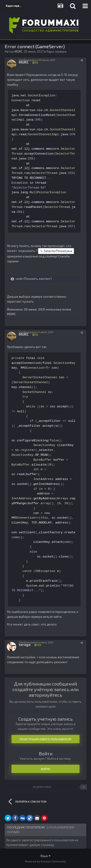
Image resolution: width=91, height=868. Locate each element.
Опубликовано (37, 60)
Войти (46, 769)
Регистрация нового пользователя (45, 739)
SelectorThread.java (58, 251)
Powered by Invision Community (45, 861)
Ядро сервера (56, 51)
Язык (45, 856)
